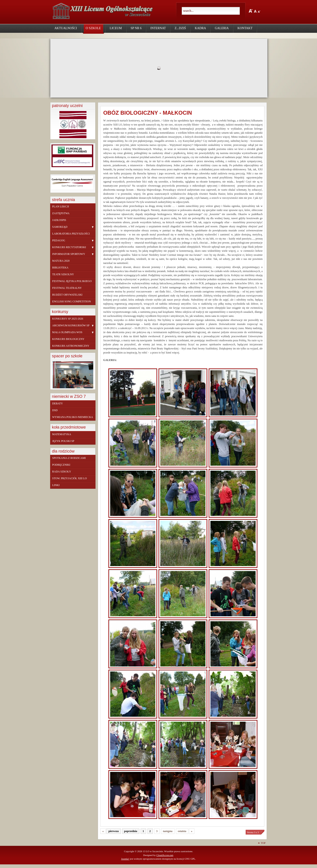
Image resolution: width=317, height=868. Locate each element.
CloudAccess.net (165, 855)
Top (263, 843)
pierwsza (113, 831)
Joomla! (125, 859)
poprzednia (131, 831)
